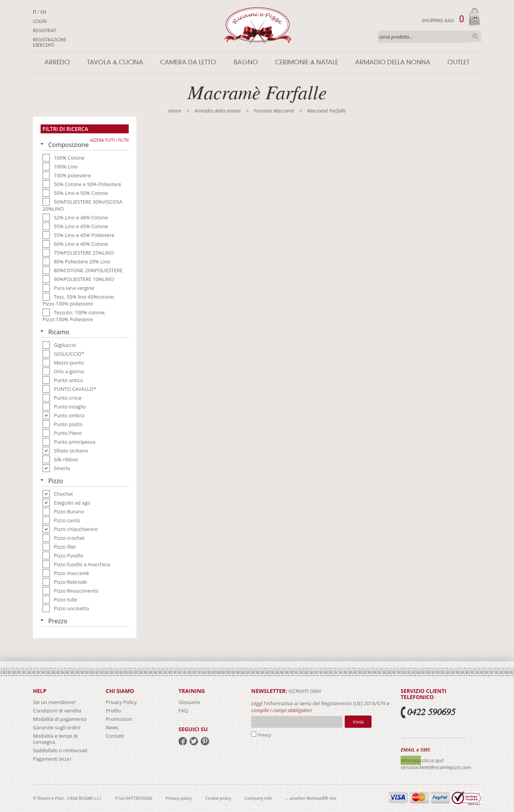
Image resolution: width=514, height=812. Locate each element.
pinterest (205, 741)
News (112, 727)
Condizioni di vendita (57, 711)
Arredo (57, 62)
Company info (259, 798)
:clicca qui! (432, 760)
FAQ (183, 711)
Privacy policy (179, 798)
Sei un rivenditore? (55, 702)
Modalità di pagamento (60, 719)
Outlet (458, 62)
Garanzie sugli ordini (57, 727)
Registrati (45, 31)
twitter (194, 741)
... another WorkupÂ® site (311, 798)
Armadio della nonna (393, 62)
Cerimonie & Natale (307, 62)
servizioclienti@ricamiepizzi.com (436, 767)
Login (40, 21)
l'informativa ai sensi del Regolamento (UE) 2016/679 (325, 703)
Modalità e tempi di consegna (55, 739)
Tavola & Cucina (115, 62)
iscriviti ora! (304, 691)
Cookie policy (218, 798)
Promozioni (119, 719)
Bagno (246, 62)
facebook (183, 741)
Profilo (113, 711)
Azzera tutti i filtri (109, 140)
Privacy (264, 735)
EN (43, 12)
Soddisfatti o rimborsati (60, 750)
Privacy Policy (121, 702)
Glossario (189, 702)
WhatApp (411, 760)
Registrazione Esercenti (50, 42)
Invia (358, 722)
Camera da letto (188, 62)
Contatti (115, 736)
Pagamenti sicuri (52, 759)
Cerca (475, 36)
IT (35, 12)
